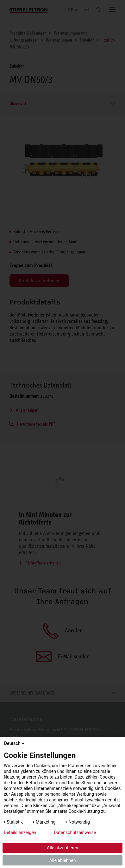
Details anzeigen (20, 832)
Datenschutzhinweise (75, 832)
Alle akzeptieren (63, 848)
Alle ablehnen (63, 860)
